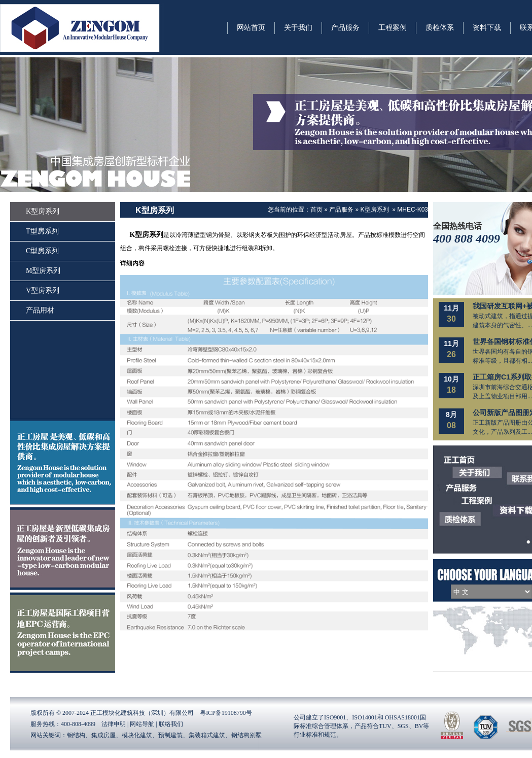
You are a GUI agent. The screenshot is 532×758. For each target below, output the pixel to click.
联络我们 (171, 724)
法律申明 (114, 724)
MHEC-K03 (413, 210)
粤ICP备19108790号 (226, 713)
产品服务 (341, 210)
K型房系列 (375, 210)
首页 (316, 210)
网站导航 (142, 724)
